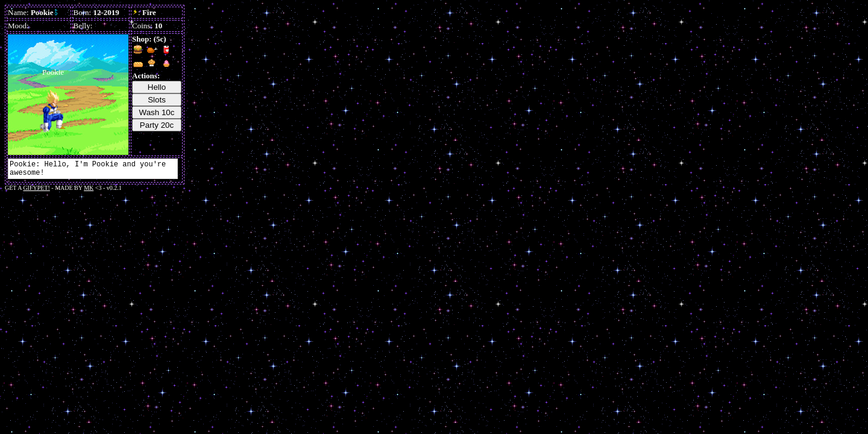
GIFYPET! (36, 188)
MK (89, 188)
